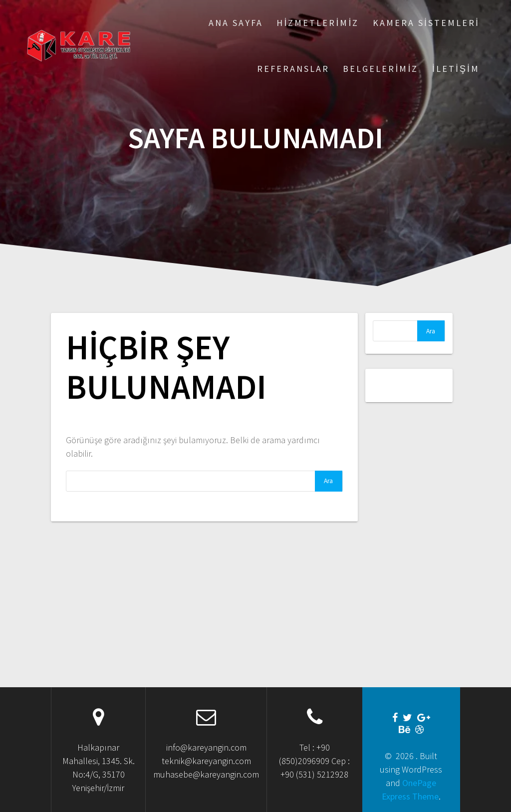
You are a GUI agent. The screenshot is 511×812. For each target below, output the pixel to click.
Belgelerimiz (381, 69)
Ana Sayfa (236, 23)
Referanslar (293, 69)
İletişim (456, 69)
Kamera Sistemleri (426, 23)
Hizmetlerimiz (318, 23)
